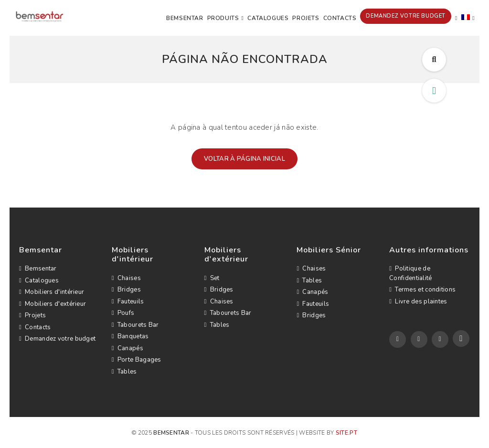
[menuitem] (468, 18)
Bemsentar (185, 18)
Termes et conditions (422, 290)
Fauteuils (128, 302)
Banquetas (130, 336)
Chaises (126, 278)
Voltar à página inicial (244, 159)
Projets (306, 18)
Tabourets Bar (135, 325)
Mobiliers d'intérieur (52, 292)
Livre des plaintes (418, 302)
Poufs (123, 313)
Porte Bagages (137, 360)
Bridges (126, 290)
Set (212, 278)
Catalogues (268, 18)
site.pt (346, 433)
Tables (124, 372)
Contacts (340, 18)
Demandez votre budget (406, 16)
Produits (223, 18)
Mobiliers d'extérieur (53, 304)
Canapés (128, 348)
